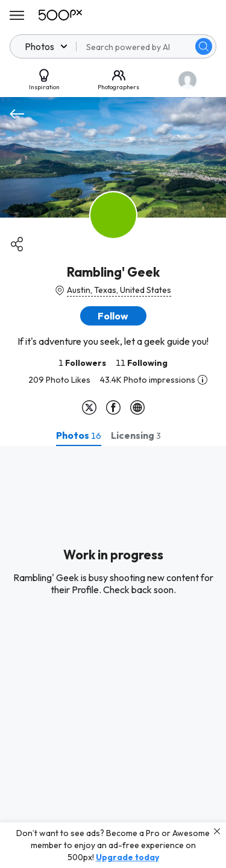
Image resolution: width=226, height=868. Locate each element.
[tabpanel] (113, 657)
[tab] (79, 435)
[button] (113, 316)
